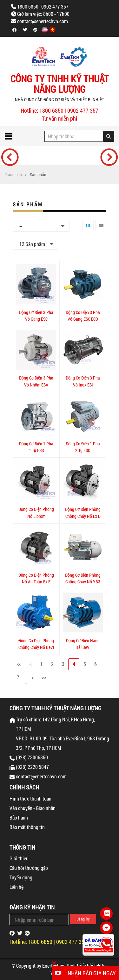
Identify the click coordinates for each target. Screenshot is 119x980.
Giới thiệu (19, 858)
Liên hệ (17, 887)
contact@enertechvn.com (43, 21)
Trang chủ (13, 175)
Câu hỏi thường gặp (29, 868)
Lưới (87, 231)
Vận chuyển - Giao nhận (33, 808)
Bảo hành (19, 817)
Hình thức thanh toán (30, 798)
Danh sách (100, 231)
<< (19, 664)
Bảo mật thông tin (27, 827)
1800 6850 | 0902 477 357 (43, 6)
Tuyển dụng (21, 877)
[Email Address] (39, 920)
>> (44, 677)
